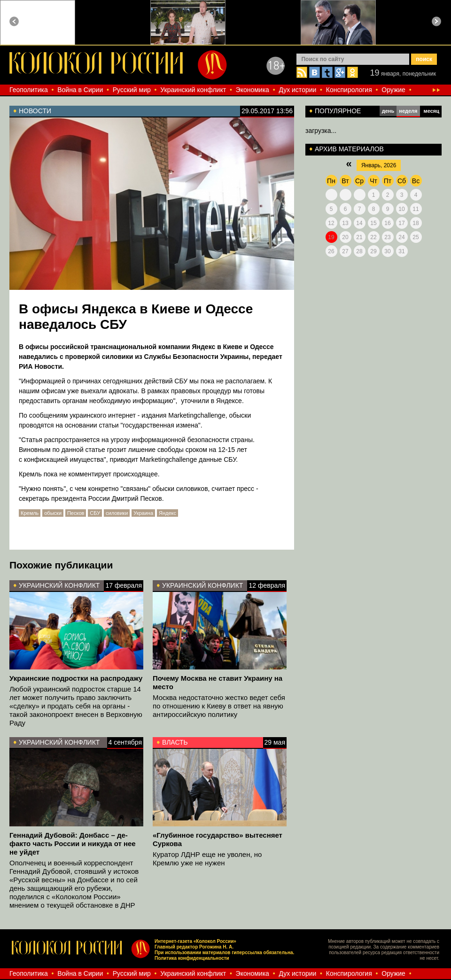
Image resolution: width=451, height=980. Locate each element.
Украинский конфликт (193, 90)
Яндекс (167, 513)
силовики (117, 513)
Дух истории (297, 90)
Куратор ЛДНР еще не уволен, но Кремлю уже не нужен (207, 859)
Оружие (393, 90)
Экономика (253, 90)
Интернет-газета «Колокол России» (195, 941)
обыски (53, 513)
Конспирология (349, 90)
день (388, 111)
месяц (432, 111)
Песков (76, 513)
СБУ (95, 513)
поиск (424, 59)
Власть (175, 742)
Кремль (30, 513)
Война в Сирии (80, 90)
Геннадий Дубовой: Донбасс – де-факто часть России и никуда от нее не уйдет (73, 844)
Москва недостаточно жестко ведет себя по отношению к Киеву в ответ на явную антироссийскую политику (219, 706)
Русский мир (132, 90)
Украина (143, 513)
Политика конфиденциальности (192, 958)
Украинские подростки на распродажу (76, 678)
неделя (408, 111)
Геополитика (29, 90)
